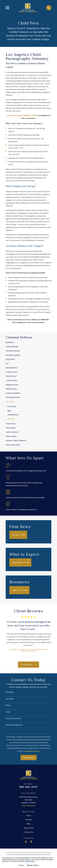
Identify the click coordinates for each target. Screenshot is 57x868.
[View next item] (30, 656)
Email (8, 712)
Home (29, 815)
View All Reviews (29, 665)
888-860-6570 (28, 787)
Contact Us (29, 832)
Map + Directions (29, 806)
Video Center (29, 828)
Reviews (29, 820)
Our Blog (18, 535)
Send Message (29, 758)
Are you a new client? (14, 718)
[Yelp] (26, 842)
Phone (8, 705)
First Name (10, 692)
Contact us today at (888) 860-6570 (21, 115)
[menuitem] (29, 342)
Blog (29, 824)
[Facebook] (31, 842)
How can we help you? (14, 725)
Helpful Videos (20, 562)
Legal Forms (19, 590)
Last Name (10, 699)
